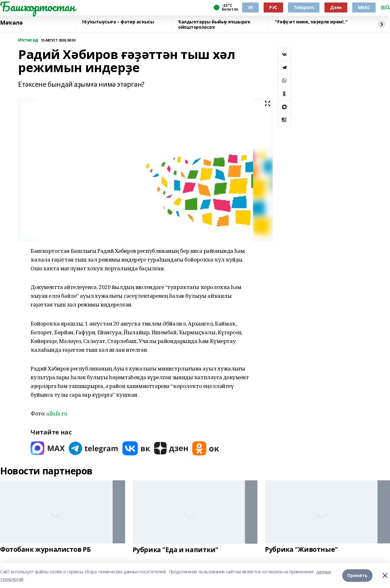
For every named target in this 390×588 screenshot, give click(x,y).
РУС (273, 7)
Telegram (304, 7)
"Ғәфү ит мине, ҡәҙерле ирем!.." (311, 22)
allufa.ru (57, 413)
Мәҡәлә (11, 23)
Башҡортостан (37, 7)
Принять (357, 575)
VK (250, 7)
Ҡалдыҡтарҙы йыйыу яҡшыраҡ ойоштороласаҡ (214, 24)
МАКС (364, 7)
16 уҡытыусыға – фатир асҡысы (118, 22)
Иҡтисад (28, 40)
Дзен (336, 7)
